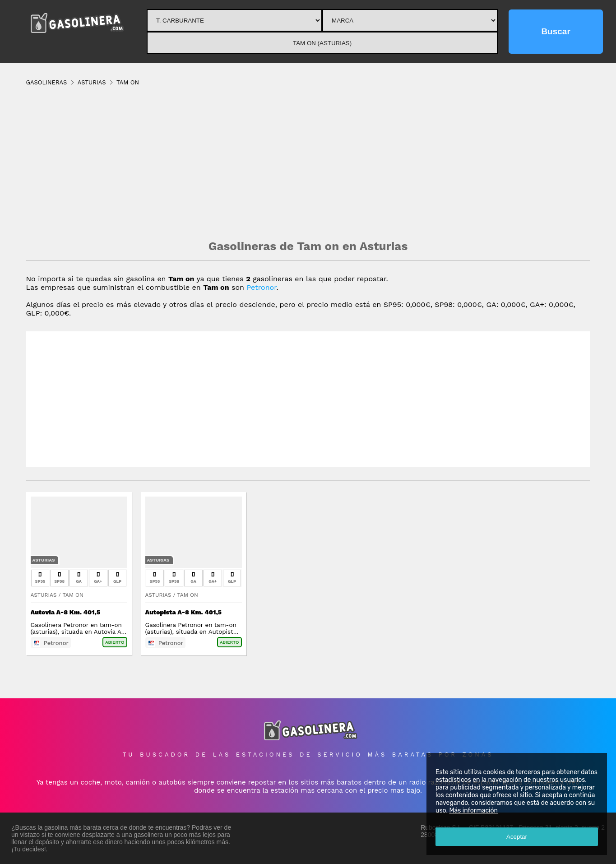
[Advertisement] (308, 163)
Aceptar (517, 837)
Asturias (44, 560)
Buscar (556, 31)
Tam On (73, 595)
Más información (473, 811)
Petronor (261, 287)
